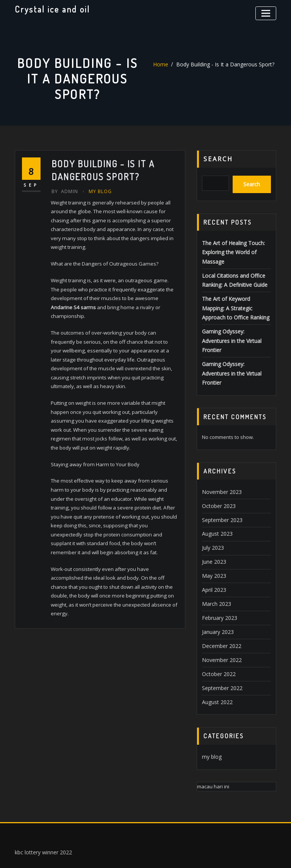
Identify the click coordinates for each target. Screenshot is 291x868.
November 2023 (220, 463)
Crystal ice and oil (51, 9)
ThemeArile (219, 854)
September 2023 (221, 489)
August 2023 (216, 503)
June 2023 (213, 529)
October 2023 (217, 476)
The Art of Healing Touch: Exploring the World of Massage (231, 249)
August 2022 (216, 663)
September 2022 (221, 649)
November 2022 (220, 623)
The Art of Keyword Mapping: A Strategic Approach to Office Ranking (236, 302)
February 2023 (218, 583)
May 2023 (213, 542)
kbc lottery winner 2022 (41, 812)
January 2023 (217, 596)
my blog (98, 191)
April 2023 (213, 556)
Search (218, 159)
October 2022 (217, 636)
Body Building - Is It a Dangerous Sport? (225, 64)
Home (165, 64)
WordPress (142, 854)
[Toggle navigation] (267, 12)
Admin (64, 191)
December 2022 (220, 609)
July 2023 (212, 516)
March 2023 (215, 569)
